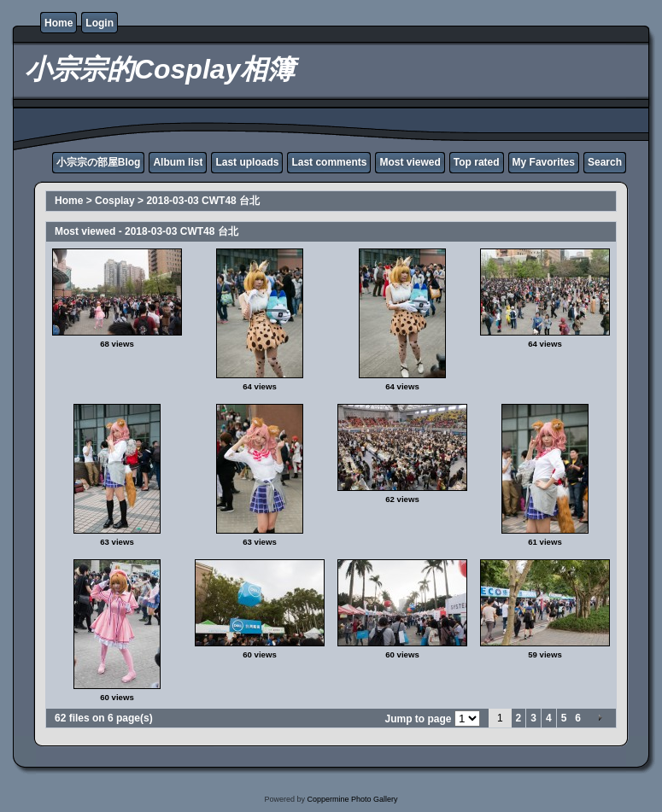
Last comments (329, 162)
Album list (178, 162)
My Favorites (544, 162)
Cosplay (115, 201)
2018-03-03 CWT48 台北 (203, 201)
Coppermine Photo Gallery (352, 799)
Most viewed (410, 162)
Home (59, 23)
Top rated (477, 162)
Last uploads (247, 162)
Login (100, 23)
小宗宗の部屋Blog (99, 162)
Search (605, 162)
